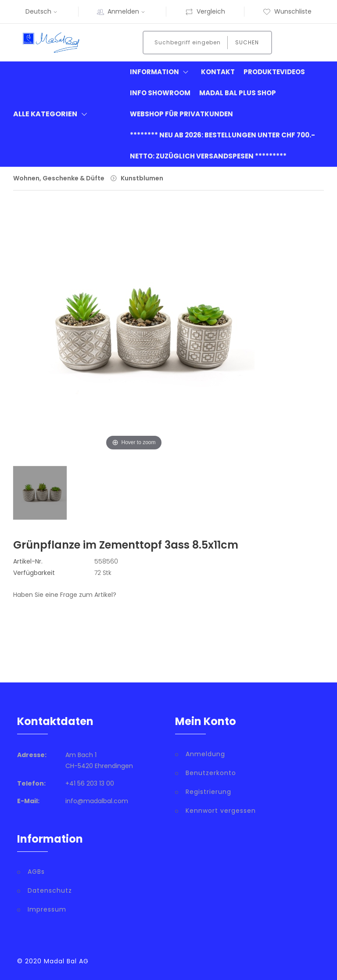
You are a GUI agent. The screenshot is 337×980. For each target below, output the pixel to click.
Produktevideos (274, 72)
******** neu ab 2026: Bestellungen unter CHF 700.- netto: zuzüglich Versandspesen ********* (222, 145)
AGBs (36, 872)
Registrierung (208, 792)
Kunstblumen (142, 178)
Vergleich (205, 11)
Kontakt (218, 72)
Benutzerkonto (211, 773)
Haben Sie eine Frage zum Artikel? (65, 595)
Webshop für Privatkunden (181, 114)
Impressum (47, 909)
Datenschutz (50, 890)
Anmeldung (205, 754)
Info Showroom (160, 93)
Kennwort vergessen (221, 811)
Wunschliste (287, 11)
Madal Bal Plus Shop (238, 93)
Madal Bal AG (66, 961)
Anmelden (127, 11)
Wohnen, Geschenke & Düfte (59, 178)
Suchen (247, 42)
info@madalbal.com (97, 801)
